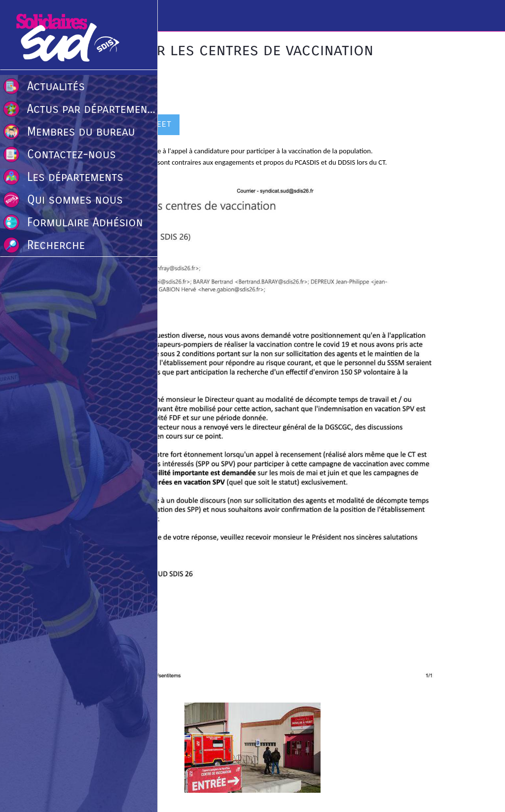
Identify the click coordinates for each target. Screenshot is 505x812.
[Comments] (438, 126)
